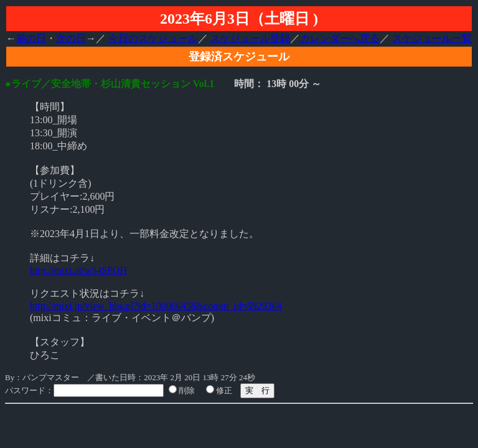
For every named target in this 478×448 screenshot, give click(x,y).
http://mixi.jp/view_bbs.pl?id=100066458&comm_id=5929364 (156, 306)
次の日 (71, 38)
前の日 (31, 38)
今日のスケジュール (153, 38)
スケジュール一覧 (432, 38)
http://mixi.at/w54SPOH (78, 270)
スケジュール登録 (250, 38)
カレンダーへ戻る (340, 38)
